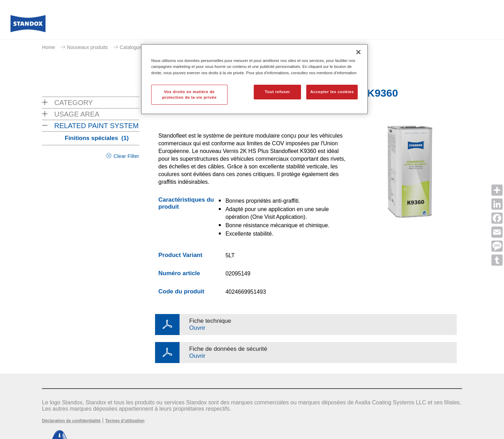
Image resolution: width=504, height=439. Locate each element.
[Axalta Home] (28, 26)
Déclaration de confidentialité (71, 421)
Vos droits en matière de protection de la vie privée (189, 95)
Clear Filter (126, 156)
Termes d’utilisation (125, 421)
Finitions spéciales (97, 138)
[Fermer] (358, 52)
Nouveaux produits (87, 47)
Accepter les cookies (332, 92)
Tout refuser (277, 92)
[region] (254, 79)
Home (48, 47)
